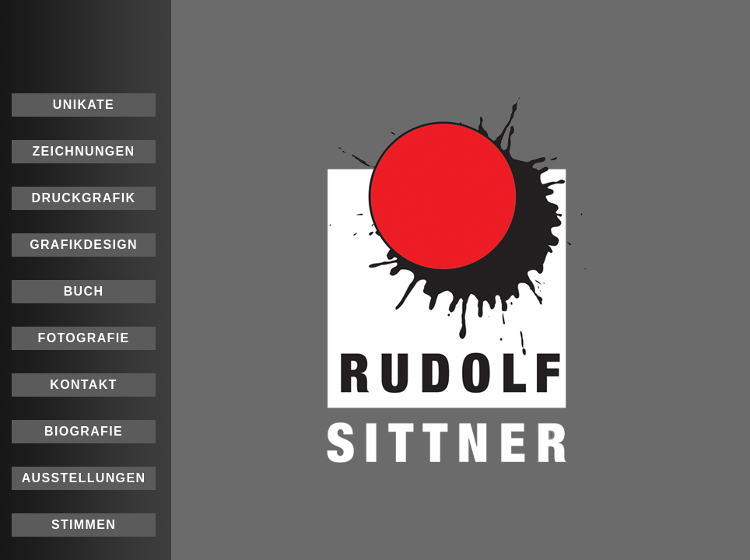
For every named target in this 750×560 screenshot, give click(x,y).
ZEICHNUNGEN (83, 151)
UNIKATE (84, 105)
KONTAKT (83, 385)
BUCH (84, 291)
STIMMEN (84, 525)
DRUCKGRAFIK (84, 198)
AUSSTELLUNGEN (84, 478)
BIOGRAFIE (84, 431)
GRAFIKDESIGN (84, 245)
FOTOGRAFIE (84, 338)
